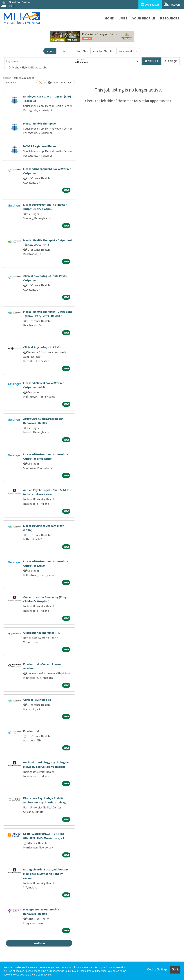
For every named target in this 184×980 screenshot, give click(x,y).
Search (50, 51)
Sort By (10, 83)
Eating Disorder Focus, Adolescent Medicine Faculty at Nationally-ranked (46, 874)
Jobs (123, 18)
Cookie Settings (157, 969)
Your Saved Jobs (129, 51)
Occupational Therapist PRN (42, 633)
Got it (175, 969)
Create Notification (60, 83)
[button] (170, 61)
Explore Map (80, 51)
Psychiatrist (31, 731)
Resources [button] (170, 18)
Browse (63, 51)
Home (109, 18)
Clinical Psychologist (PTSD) (42, 347)
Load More (39, 943)
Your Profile (144, 18)
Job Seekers (150, 4)
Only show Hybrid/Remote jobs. (28, 67)
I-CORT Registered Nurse (40, 146)
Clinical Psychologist (37, 700)
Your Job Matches (104, 51)
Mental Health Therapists (40, 123)
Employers (172, 4)
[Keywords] (39, 61)
